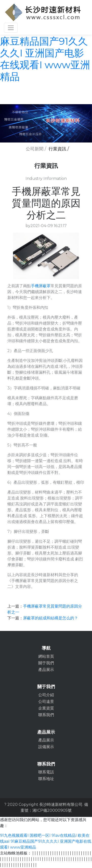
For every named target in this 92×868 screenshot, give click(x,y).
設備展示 (46, 747)
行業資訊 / (59, 149)
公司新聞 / (36, 149)
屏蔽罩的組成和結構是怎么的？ (51, 618)
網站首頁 (46, 656)
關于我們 (46, 663)
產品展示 (46, 670)
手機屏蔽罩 (41, 286)
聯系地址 (46, 779)
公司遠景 (46, 702)
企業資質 (46, 708)
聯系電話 (46, 772)
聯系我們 (46, 715)
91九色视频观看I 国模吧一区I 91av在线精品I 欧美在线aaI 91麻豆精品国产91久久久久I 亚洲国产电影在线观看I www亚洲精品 (46, 841)
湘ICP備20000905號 (52, 810)
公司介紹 (46, 695)
